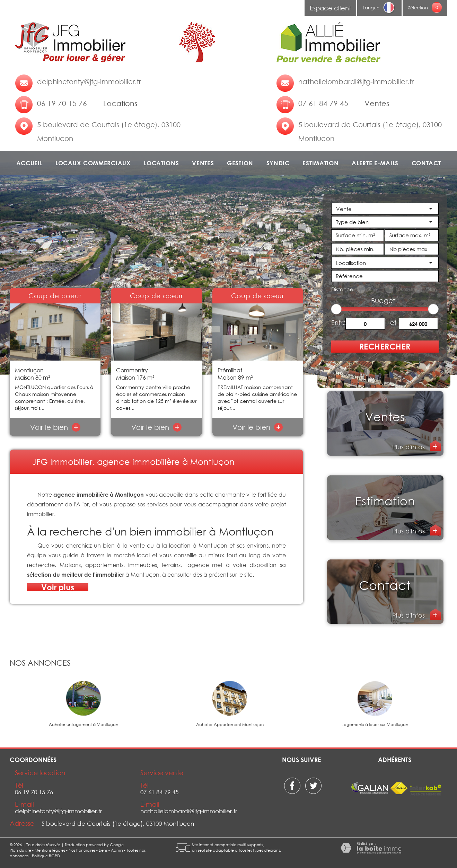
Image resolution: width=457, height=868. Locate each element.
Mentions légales (50, 850)
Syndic (278, 163)
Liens (103, 850)
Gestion (240, 163)
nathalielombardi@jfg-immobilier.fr (356, 81)
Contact (426, 163)
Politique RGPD (46, 856)
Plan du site (20, 850)
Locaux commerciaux (93, 163)
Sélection (418, 8)
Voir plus (58, 587)
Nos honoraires (82, 850)
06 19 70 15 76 (62, 103)
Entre (339, 322)
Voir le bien (55, 427)
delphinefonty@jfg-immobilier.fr (89, 81)
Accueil (29, 163)
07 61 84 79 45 (323, 103)
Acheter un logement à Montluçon (84, 725)
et (393, 322)
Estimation (320, 163)
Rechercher (385, 346)
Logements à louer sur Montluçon (375, 725)
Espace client (330, 8)
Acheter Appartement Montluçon (230, 725)
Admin (117, 850)
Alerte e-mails (375, 163)
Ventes (203, 163)
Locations (161, 163)
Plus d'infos (409, 447)
